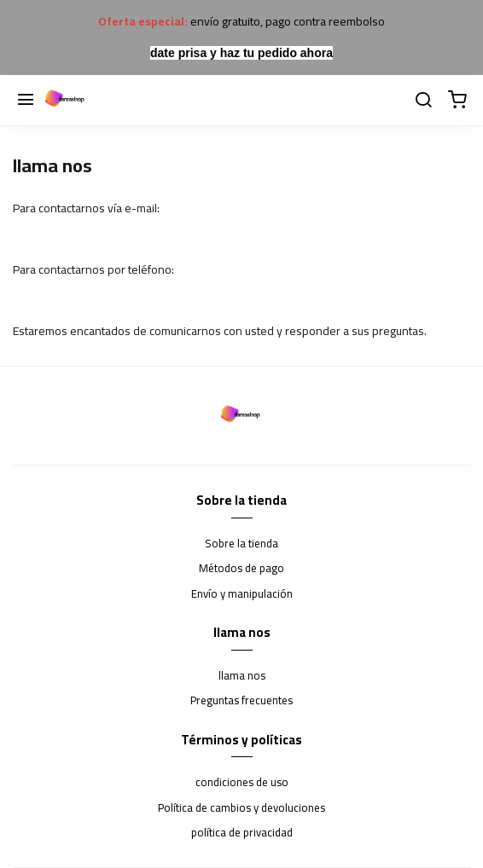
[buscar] (423, 101)
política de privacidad (242, 833)
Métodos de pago (241, 569)
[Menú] (26, 101)
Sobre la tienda (241, 544)
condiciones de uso (242, 783)
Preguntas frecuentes (241, 701)
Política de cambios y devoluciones (241, 808)
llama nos (242, 676)
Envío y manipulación (242, 594)
